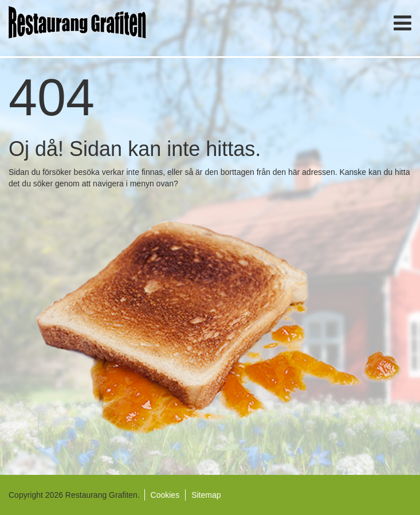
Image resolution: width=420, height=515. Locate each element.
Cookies (165, 495)
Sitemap (206, 495)
